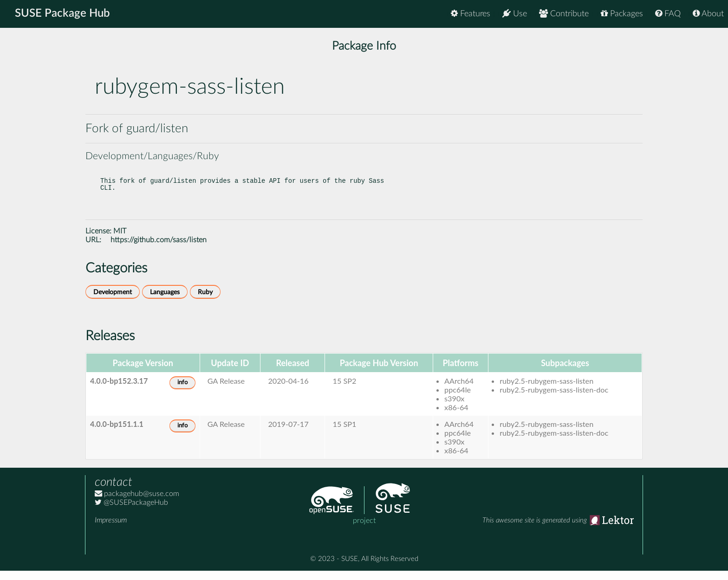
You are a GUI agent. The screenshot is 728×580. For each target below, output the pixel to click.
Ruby (205, 301)
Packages (622, 14)
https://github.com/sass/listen (159, 249)
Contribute (564, 14)
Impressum (111, 529)
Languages (165, 301)
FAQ (668, 14)
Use (515, 14)
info (182, 392)
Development (113, 301)
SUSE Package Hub (63, 14)
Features (471, 14)
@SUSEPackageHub (131, 512)
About (708, 14)
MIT (120, 240)
